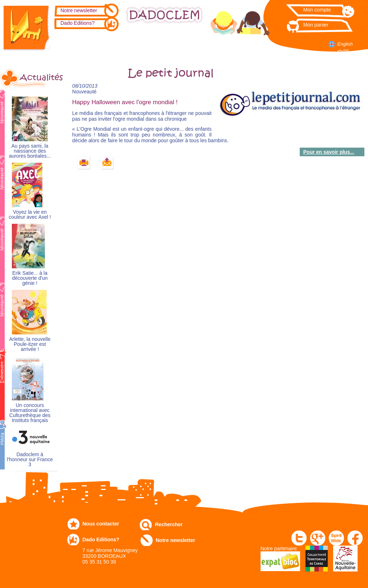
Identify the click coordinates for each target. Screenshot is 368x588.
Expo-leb (140, 47)
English (345, 44)
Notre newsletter (79, 10)
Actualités (39, 78)
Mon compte (317, 10)
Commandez (112, 44)
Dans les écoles (245, 47)
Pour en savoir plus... (329, 152)
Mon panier (316, 25)
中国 (343, 52)
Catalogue (79, 44)
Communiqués (177, 44)
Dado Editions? (77, 23)
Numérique (213, 44)
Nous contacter (101, 524)
